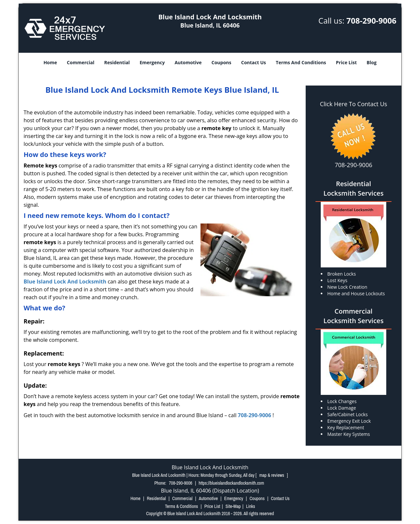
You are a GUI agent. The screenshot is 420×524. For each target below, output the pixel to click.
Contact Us (254, 62)
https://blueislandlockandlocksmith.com (231, 483)
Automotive (188, 62)
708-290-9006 (371, 20)
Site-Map (233, 506)
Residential (117, 62)
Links (250, 506)
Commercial (81, 62)
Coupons (221, 62)
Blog (372, 62)
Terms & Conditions (181, 506)
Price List (346, 62)
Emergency (152, 62)
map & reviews (272, 475)
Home (50, 62)
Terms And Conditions (301, 62)
